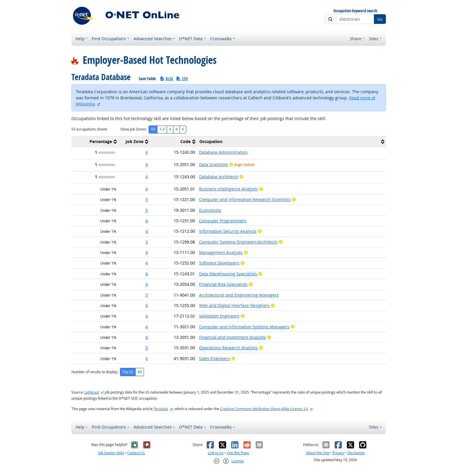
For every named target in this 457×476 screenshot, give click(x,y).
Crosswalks (221, 39)
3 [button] (147, 242)
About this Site (318, 453)
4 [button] (147, 152)
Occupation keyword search (355, 11)
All (153, 129)
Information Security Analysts (228, 231)
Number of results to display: (95, 372)
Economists (210, 210)
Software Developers (219, 263)
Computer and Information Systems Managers (244, 327)
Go (380, 19)
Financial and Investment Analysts (232, 337)
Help (80, 39)
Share (356, 39)
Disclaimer (356, 453)
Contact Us (136, 453)
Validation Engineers (219, 316)
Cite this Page (238, 453)
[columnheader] (95, 142)
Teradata (161, 409)
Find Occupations (109, 39)
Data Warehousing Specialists (228, 274)
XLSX (166, 79)
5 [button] (147, 199)
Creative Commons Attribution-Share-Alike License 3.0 (264, 409)
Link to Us (216, 453)
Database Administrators (223, 152)
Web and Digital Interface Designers (234, 305)
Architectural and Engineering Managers (239, 295)
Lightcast (92, 392)
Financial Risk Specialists (223, 284)
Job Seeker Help (111, 453)
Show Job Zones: (133, 129)
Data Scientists (213, 164)
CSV (182, 79)
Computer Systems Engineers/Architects (238, 242)
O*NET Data (191, 39)
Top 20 (128, 372)
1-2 (162, 129)
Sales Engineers (215, 358)
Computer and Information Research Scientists (245, 199)
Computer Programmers (223, 221)
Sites (374, 39)
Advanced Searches (153, 39)
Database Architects (219, 177)
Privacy (338, 453)
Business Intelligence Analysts (228, 189)
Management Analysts (221, 252)
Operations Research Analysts (228, 348)
